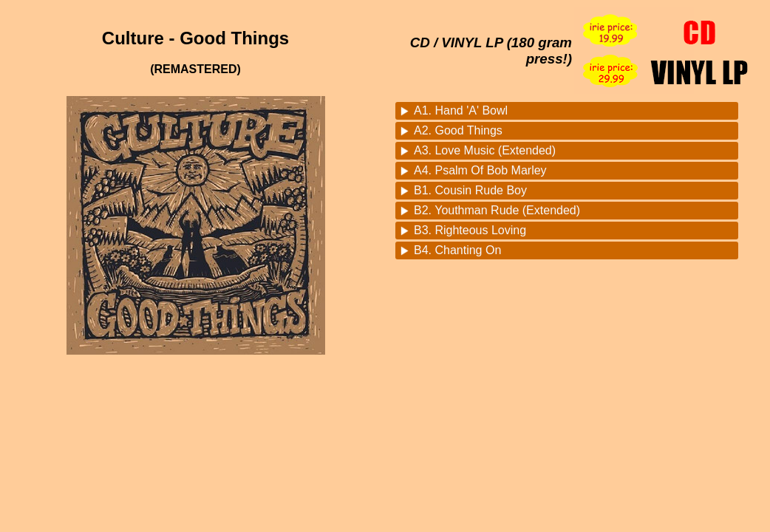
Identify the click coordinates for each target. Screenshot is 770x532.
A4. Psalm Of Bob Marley (480, 170)
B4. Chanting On (457, 250)
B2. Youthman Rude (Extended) (497, 210)
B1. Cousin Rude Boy (470, 190)
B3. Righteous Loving (470, 230)
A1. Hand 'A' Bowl (461, 110)
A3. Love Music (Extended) (485, 150)
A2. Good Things (458, 130)
